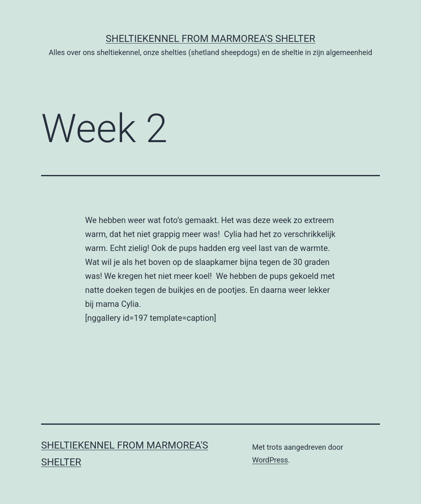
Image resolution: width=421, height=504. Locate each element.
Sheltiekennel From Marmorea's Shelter (210, 39)
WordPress (270, 460)
